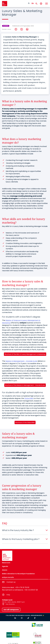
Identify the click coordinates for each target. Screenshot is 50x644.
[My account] (41, 4)
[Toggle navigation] (46, 4)
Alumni (5, 570)
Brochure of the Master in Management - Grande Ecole (25, 385)
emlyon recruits (8, 577)
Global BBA (29, 398)
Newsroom (6, 563)
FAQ (8, 595)
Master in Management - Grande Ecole (21, 361)
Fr (29, 3)
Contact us (11, 582)
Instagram (16, 29)
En (33, 3)
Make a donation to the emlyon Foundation (18, 574)
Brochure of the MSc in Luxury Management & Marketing (25, 354)
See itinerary (10, 604)
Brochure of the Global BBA (25, 423)
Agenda (5, 566)
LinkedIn (27, 29)
